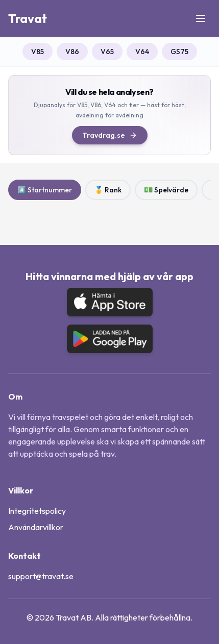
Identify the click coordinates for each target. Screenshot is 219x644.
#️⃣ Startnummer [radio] (45, 190)
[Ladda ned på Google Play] (110, 339)
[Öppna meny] (201, 18)
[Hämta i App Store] (110, 302)
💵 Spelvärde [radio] (166, 190)
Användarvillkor (36, 527)
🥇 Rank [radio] (108, 190)
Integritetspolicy (37, 511)
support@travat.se (41, 576)
